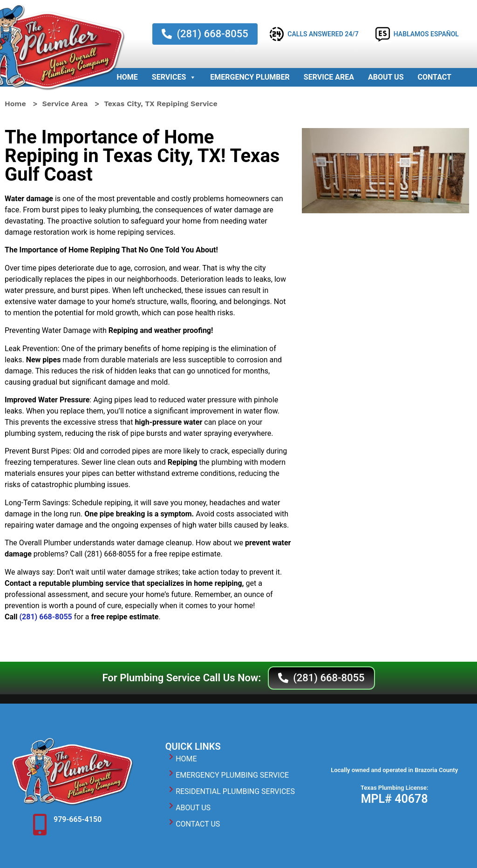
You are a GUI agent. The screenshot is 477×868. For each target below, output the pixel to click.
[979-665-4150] (40, 825)
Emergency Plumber (250, 77)
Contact (435, 77)
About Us (386, 77)
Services (174, 77)
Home (127, 77)
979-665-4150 (78, 819)
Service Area (329, 77)
